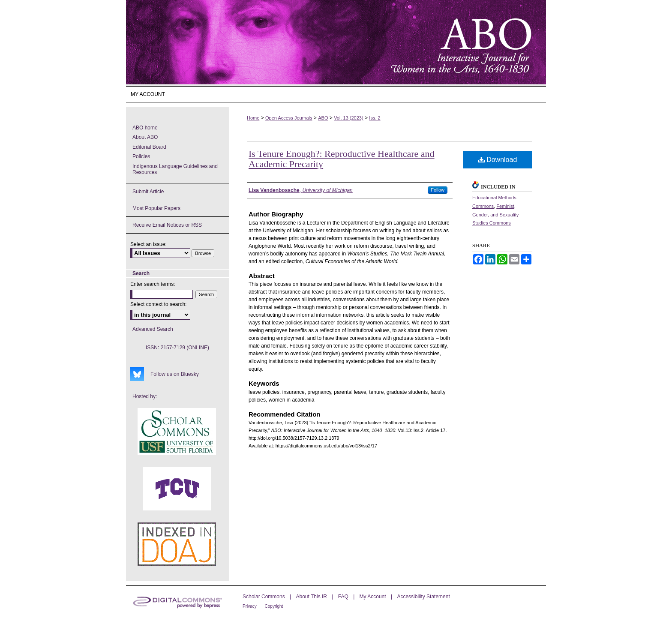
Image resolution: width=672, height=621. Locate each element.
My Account (373, 597)
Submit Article (148, 192)
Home (253, 118)
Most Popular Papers (156, 208)
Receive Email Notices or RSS (167, 225)
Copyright (274, 606)
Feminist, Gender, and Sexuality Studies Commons (495, 215)
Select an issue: (148, 244)
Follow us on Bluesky (175, 374)
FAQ (344, 597)
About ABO (145, 137)
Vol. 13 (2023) (349, 118)
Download (498, 160)
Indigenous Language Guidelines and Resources (175, 169)
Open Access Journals (289, 118)
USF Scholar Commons (177, 432)
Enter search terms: (153, 284)
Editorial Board (149, 147)
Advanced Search (153, 329)
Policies (141, 156)
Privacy (250, 606)
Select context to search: (158, 304)
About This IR (312, 597)
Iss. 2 (375, 118)
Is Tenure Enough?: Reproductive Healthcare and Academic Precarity (342, 159)
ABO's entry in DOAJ (177, 544)
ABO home (145, 128)
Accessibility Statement (423, 597)
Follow (438, 190)
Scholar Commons (264, 597)
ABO (323, 118)
